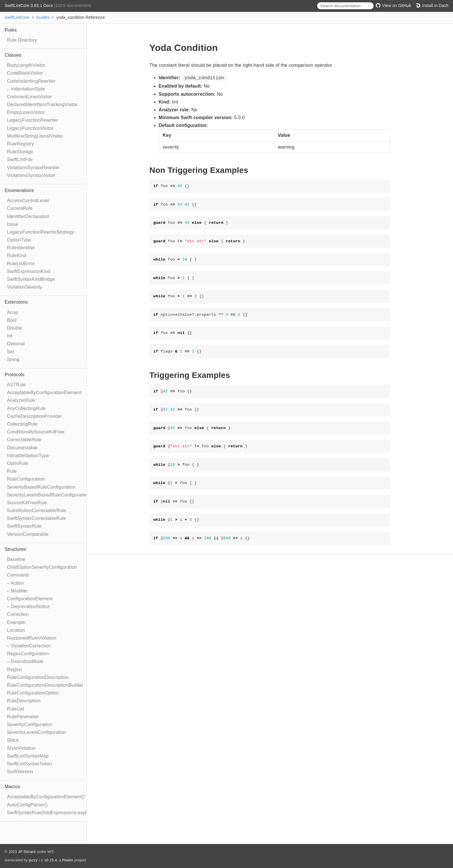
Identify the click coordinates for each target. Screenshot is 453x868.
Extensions (16, 302)
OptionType (19, 240)
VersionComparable (28, 534)
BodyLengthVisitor (26, 65)
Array (13, 312)
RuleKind (17, 255)
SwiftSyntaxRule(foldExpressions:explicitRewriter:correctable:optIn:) (78, 813)
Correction (18, 614)
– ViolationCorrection (29, 646)
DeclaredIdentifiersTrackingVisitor (42, 105)
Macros (12, 787)
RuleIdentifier (21, 248)
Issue (13, 224)
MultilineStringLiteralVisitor (35, 136)
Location (16, 630)
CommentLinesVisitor (29, 97)
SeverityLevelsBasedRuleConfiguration (48, 495)
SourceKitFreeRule (27, 503)
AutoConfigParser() (27, 805)
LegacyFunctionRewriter (33, 120)
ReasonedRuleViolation (32, 638)
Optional (16, 344)
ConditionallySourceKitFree (36, 432)
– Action (15, 583)
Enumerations (19, 190)
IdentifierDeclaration (28, 216)
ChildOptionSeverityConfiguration (42, 567)
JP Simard (27, 852)
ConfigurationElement (30, 599)
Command (18, 575)
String (13, 360)
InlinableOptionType (28, 456)
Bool (12, 320)
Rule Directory (22, 40)
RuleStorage (20, 152)
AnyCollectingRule (26, 408)
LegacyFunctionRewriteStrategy (41, 232)
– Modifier (17, 591)
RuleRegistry (21, 144)
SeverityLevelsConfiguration (37, 732)
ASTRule (16, 385)
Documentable (22, 448)
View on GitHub (393, 5)
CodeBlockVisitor (25, 73)
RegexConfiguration (28, 654)
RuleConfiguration (26, 479)
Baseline (16, 559)
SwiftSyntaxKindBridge (31, 279)
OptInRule (18, 463)
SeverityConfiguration (30, 724)
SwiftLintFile (20, 159)
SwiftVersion (20, 772)
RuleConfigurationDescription (38, 677)
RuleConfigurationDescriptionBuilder (45, 685)
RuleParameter (23, 717)
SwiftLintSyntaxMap (28, 756)
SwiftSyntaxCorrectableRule (36, 518)
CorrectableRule (24, 440)
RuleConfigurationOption (33, 693)
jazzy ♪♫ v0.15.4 (43, 860)
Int (10, 336)
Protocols (15, 375)
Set (11, 352)
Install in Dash (432, 5)
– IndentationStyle (26, 89)
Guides (43, 17)
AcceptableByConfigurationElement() (46, 797)
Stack (13, 740)
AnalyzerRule (21, 400)
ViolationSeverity (25, 287)
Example (16, 622)
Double (14, 328)
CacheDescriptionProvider (35, 416)
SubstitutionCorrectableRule (37, 510)
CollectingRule (22, 424)
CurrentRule (20, 208)
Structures (15, 549)
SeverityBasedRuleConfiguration (41, 487)
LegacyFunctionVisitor (30, 128)
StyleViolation (21, 748)
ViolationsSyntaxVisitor (31, 175)
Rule (12, 471)
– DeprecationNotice (28, 606)
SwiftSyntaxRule (24, 526)
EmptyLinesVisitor (26, 112)
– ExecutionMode (25, 661)
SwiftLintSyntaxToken (29, 764)
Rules (11, 30)
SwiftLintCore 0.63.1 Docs (29, 5)
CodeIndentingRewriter (31, 81)
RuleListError (21, 264)
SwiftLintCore (17, 17)
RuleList (15, 709)
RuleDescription (24, 701)
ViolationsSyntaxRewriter (33, 168)
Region (14, 670)
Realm (68, 860)
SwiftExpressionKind (29, 271)
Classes (13, 55)
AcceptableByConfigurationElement (44, 393)
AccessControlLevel (28, 201)
